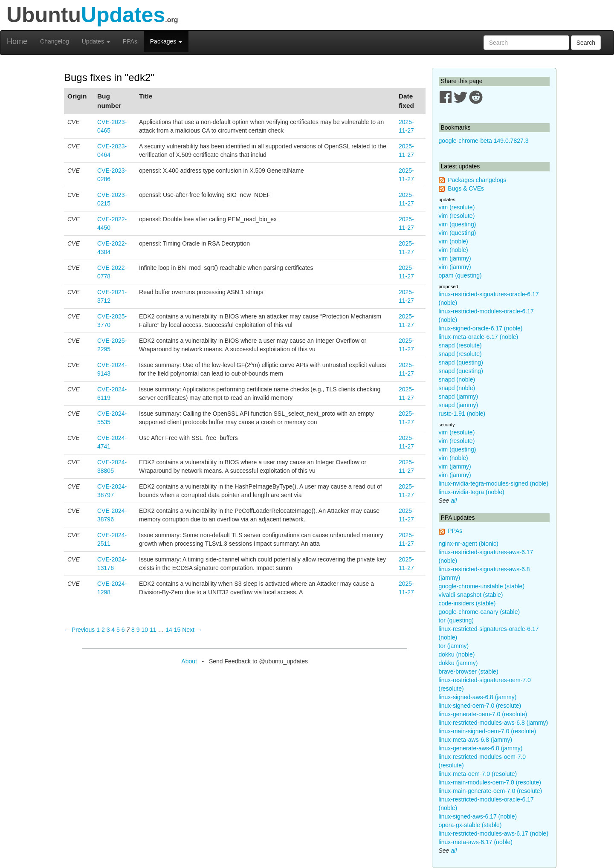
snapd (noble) (457, 379)
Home (17, 41)
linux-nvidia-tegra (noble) (472, 492)
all (454, 501)
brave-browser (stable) (469, 671)
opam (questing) (460, 275)
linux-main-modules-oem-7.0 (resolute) (490, 782)
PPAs (130, 41)
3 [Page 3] (108, 630)
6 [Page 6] (123, 630)
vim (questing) (458, 224)
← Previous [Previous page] (79, 630)
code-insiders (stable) (467, 603)
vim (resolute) (457, 207)
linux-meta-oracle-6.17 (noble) (479, 337)
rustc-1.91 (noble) (462, 414)
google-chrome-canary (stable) (479, 612)
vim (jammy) (455, 258)
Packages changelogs (477, 180)
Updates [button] (96, 41)
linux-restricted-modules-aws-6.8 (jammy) (494, 723)
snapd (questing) (461, 362)
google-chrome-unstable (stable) (482, 586)
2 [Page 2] (103, 630)
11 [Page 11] (153, 630)
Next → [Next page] (192, 630)
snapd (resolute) (460, 345)
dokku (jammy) (458, 663)
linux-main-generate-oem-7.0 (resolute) (491, 791)
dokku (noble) (457, 654)
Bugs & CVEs (466, 188)
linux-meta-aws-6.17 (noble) (476, 842)
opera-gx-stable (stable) (470, 825)
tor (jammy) (454, 646)
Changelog (55, 41)
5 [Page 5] (118, 630)
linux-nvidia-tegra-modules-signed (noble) (494, 483)
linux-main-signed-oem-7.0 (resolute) (488, 731)
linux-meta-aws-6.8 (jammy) (476, 740)
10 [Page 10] (145, 630)
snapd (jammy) (459, 396)
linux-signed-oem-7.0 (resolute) (480, 706)
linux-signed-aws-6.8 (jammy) (478, 697)
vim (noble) (453, 241)
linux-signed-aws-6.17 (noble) (478, 816)
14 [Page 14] (169, 630)
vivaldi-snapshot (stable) (471, 595)
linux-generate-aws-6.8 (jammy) (481, 748)
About (189, 661)
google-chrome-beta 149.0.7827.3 (484, 141)
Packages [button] (166, 41)
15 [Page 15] (177, 630)
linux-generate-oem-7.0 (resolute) (483, 714)
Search (586, 43)
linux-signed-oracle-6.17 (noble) (481, 328)
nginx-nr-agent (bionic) (469, 544)
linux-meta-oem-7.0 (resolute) (478, 774)
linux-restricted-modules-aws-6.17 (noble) (494, 833)
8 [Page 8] (133, 630)
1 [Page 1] (98, 630)
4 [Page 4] (113, 630)
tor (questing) (456, 620)
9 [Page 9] (138, 630)
